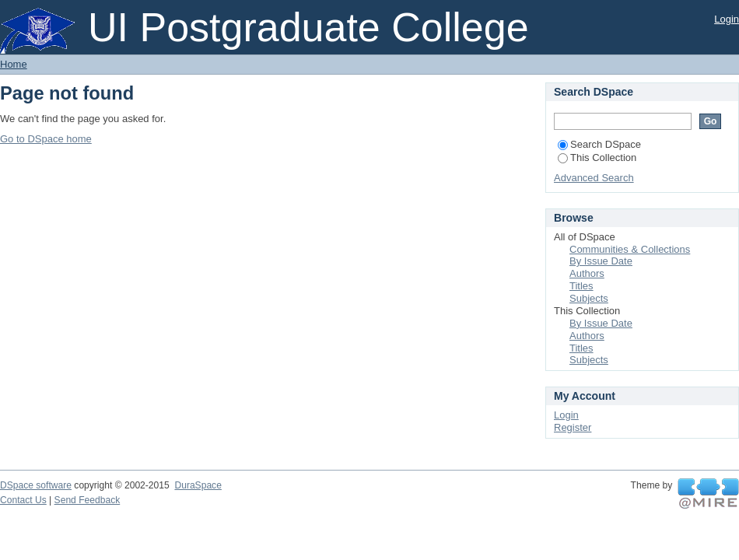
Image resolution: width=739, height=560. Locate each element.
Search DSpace (599, 144)
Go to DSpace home (46, 139)
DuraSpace (198, 485)
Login (727, 19)
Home (14, 64)
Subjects (589, 298)
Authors (587, 273)
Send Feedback (88, 500)
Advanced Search (594, 178)
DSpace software (36, 485)
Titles (581, 286)
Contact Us (23, 500)
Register (573, 427)
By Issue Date (601, 261)
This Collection (597, 157)
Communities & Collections (630, 249)
